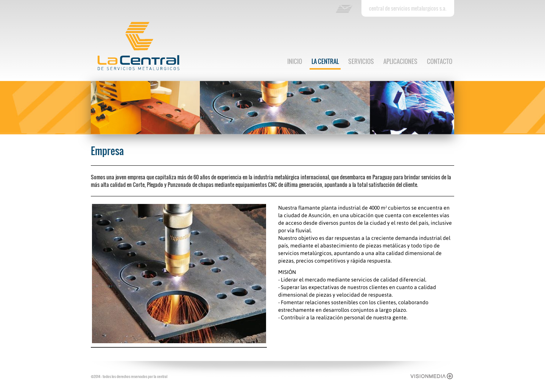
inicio (295, 61)
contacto (440, 61)
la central (325, 61)
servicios (361, 61)
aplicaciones (400, 61)
